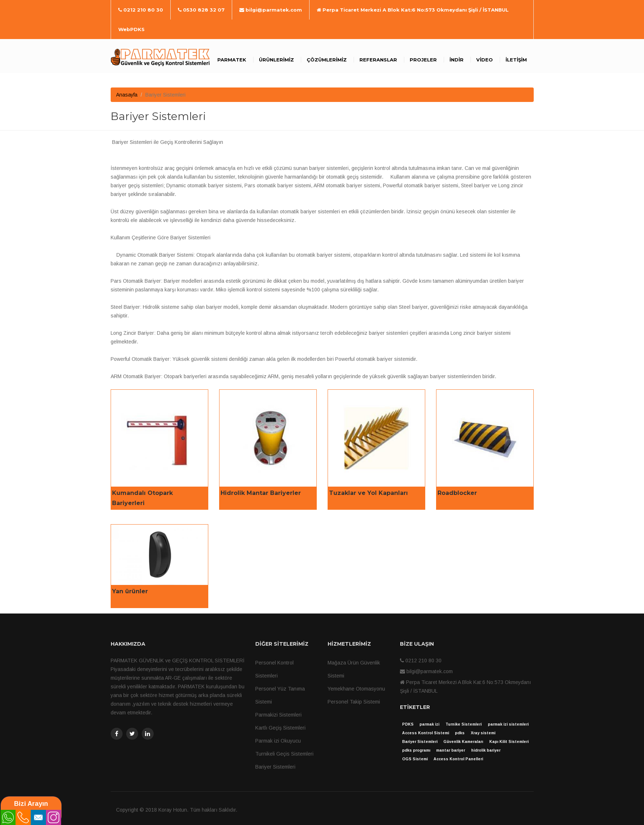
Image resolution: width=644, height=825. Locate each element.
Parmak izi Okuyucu (278, 741)
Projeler (423, 60)
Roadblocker (457, 493)
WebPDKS (131, 29)
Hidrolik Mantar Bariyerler (261, 493)
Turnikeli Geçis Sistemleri (284, 754)
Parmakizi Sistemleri (278, 715)
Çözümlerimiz (327, 60)
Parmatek (232, 60)
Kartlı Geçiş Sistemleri (280, 728)
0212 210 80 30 (141, 10)
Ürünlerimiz (276, 60)
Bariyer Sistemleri (275, 767)
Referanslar (378, 60)
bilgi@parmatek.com (271, 10)
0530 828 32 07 (201, 10)
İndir (457, 60)
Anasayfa (127, 95)
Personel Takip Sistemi (354, 702)
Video (485, 60)
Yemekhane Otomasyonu (356, 689)
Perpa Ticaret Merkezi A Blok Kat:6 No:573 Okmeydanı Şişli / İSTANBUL (413, 10)
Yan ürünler (130, 591)
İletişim (516, 60)
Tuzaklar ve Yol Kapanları (368, 493)
